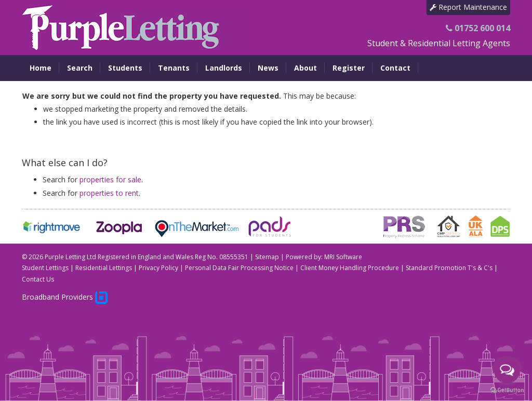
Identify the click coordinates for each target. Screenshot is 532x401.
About (305, 68)
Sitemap (267, 257)
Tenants (174, 68)
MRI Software (343, 257)
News (268, 68)
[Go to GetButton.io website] (507, 390)
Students (125, 68)
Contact (395, 68)
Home (41, 68)
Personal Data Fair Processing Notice (239, 268)
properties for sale (110, 179)
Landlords (224, 68)
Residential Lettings (104, 268)
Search (80, 68)
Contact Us (38, 279)
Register (349, 68)
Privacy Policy (158, 268)
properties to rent (109, 193)
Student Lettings (45, 268)
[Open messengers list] (507, 370)
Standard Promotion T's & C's (449, 268)
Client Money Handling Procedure (350, 268)
